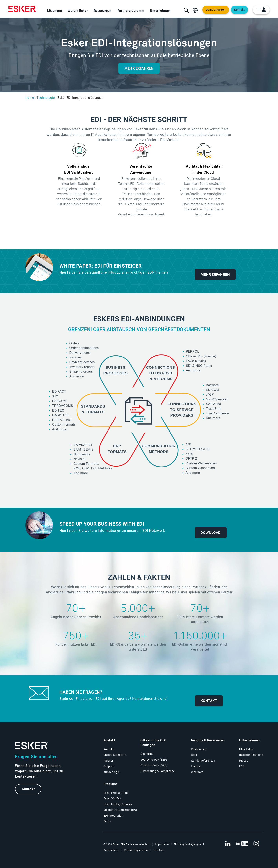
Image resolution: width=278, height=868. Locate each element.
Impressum (162, 844)
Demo (107, 821)
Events (196, 766)
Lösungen (54, 11)
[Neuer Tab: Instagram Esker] (256, 844)
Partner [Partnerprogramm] (108, 761)
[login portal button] (261, 10)
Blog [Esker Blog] (194, 755)
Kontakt (28, 789)
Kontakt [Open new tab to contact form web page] (240, 10)
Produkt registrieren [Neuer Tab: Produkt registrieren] (136, 850)
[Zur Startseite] (32, 746)
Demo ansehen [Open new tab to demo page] (216, 10)
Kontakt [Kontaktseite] (109, 749)
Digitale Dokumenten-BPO (120, 810)
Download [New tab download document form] (211, 533)
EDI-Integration (113, 816)
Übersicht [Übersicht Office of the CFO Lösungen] (147, 754)
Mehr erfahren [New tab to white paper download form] (215, 275)
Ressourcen (103, 11)
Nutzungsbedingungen (187, 844)
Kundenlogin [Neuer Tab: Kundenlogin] (112, 772)
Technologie (46, 98)
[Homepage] (22, 9)
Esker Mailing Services (118, 804)
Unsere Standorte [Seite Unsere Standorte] (115, 755)
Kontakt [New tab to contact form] (209, 701)
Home (30, 98)
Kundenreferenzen (203, 761)
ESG (242, 766)
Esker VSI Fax (112, 798)
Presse (244, 761)
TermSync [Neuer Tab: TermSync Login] (159, 850)
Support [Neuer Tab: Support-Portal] (109, 766)
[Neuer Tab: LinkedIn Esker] (228, 844)
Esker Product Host (116, 793)
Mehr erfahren (139, 68)
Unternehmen (160, 11)
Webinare (197, 772)
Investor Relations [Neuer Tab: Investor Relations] (251, 755)
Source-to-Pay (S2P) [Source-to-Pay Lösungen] (154, 760)
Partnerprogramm (131, 11)
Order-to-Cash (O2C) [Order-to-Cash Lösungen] (154, 765)
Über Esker (246, 749)
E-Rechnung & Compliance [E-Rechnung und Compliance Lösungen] (158, 771)
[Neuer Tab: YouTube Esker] (242, 844)
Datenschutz (111, 850)
